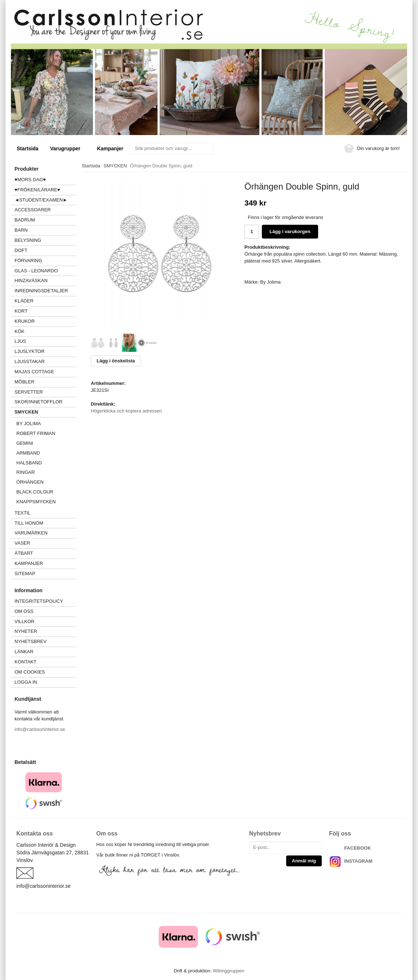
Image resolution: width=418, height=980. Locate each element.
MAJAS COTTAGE (34, 372)
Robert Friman (36, 433)
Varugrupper (68, 149)
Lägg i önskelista (116, 361)
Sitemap (25, 574)
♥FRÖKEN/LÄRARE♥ (37, 190)
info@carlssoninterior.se (40, 729)
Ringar (26, 472)
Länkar (24, 652)
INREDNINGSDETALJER (41, 291)
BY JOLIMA (29, 424)
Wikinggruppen (229, 971)
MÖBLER (25, 382)
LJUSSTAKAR (30, 361)
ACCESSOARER (45, 210)
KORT (21, 311)
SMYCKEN (45, 412)
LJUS (45, 341)
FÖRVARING (28, 261)
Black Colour (35, 492)
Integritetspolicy (39, 601)
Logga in (26, 682)
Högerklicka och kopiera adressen (126, 411)
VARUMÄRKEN (45, 533)
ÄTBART (45, 553)
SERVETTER (29, 392)
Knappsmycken (36, 502)
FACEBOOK (358, 848)
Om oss (24, 611)
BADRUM (25, 220)
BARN (21, 230)
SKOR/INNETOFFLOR (38, 402)
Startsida (28, 149)
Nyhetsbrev (31, 641)
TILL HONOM (29, 523)
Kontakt (25, 662)
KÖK (19, 331)
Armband (28, 453)
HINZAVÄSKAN (31, 280)
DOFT (45, 250)
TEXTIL (45, 513)
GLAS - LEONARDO (36, 271)
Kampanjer (110, 149)
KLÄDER (45, 301)
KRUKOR (25, 321)
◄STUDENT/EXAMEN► (41, 200)
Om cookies (30, 672)
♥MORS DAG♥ (30, 180)
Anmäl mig (304, 861)
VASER (22, 543)
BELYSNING (28, 240)
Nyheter (26, 631)
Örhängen (30, 482)
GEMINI (25, 443)
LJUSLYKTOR (30, 351)
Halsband (29, 463)
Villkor (25, 621)
